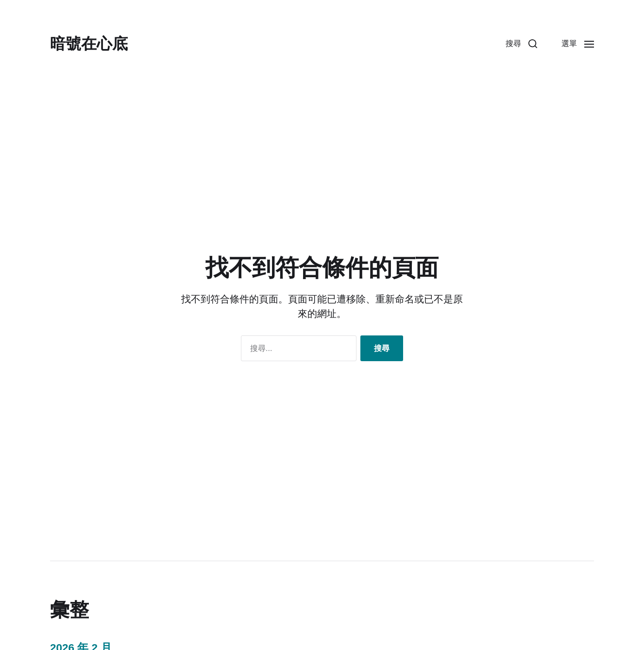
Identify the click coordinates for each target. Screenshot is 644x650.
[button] (521, 44)
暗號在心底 (89, 44)
